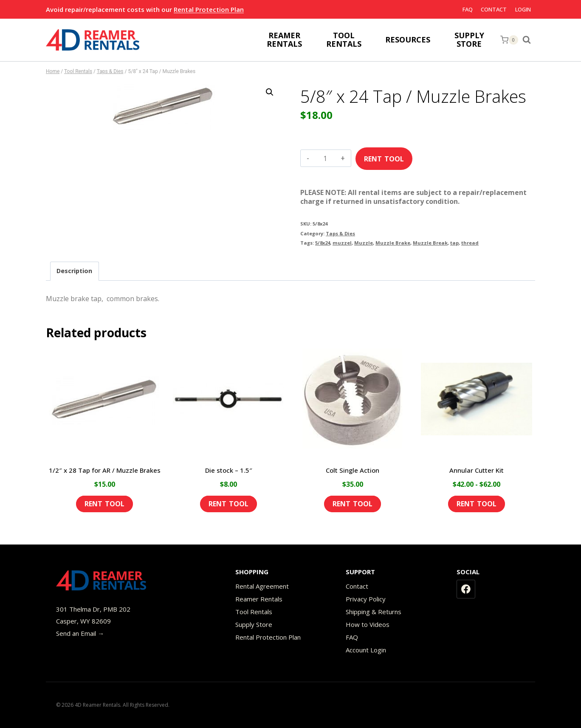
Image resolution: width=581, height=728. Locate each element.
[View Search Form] (529, 40)
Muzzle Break (430, 243)
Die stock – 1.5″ (229, 470)
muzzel (342, 243)
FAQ (468, 9)
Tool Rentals (254, 612)
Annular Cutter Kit (477, 470)
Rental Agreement (262, 586)
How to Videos (368, 624)
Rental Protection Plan (209, 9)
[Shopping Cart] (509, 40)
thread (470, 243)
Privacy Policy (366, 599)
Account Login (366, 650)
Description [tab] (74, 271)
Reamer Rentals (259, 599)
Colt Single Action (353, 470)
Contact (494, 9)
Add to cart (384, 156)
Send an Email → (80, 633)
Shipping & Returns (374, 612)
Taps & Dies (340, 233)
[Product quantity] (325, 158)
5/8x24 (323, 243)
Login (523, 9)
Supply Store (254, 624)
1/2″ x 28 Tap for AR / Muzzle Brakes (105, 470)
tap (454, 243)
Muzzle (364, 243)
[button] (270, 92)
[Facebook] (466, 589)
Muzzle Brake (393, 243)
